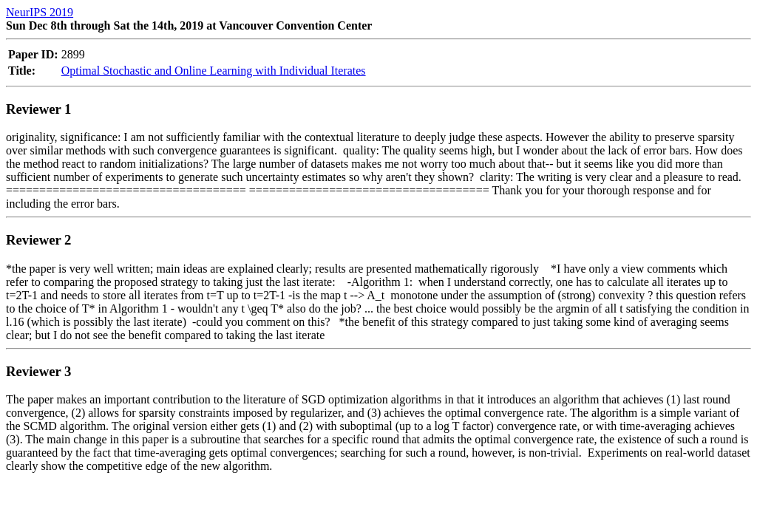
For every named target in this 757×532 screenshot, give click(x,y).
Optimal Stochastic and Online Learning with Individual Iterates (214, 71)
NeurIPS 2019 (40, 12)
